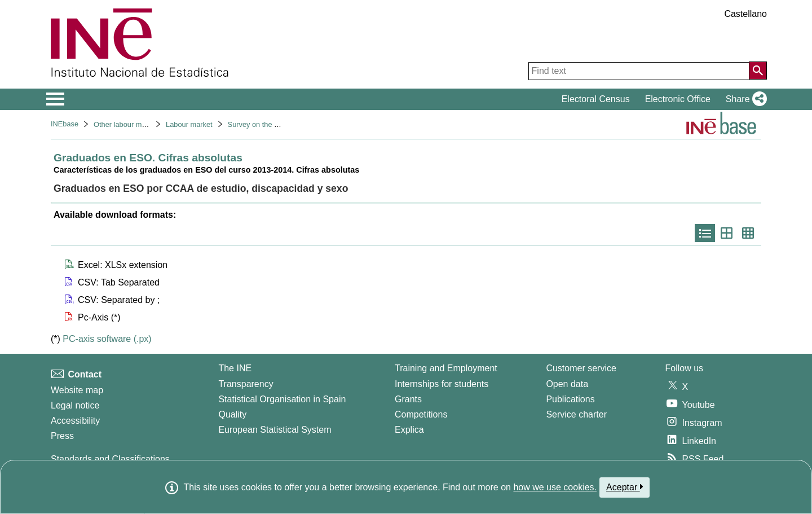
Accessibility (75, 421)
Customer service (581, 368)
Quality (232, 414)
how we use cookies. (555, 487)
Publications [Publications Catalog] (570, 399)
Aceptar (625, 487)
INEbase (65, 124)
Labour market (189, 124)
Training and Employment (446, 368)
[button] (744, 99)
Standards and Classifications (110, 459)
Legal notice (75, 405)
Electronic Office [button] (678, 99)
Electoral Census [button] (596, 99)
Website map (77, 390)
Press (62, 436)
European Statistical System (275, 430)
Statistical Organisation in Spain (282, 399)
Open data (567, 384)
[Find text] (639, 71)
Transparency (246, 384)
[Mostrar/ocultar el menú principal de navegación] (56, 99)
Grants (408, 399)
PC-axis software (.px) (107, 339)
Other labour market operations (144, 124)
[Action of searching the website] (758, 71)
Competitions (421, 414)
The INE (235, 368)
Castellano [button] (745, 14)
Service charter (576, 414)
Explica (409, 430)
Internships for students (442, 384)
